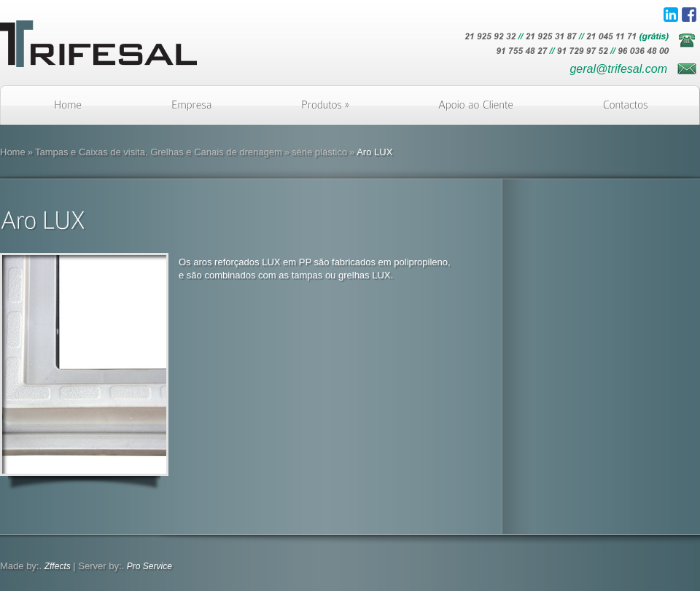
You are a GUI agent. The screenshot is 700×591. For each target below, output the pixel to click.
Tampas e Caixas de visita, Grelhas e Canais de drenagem (159, 152)
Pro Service (149, 566)
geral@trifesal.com (618, 69)
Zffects (58, 566)
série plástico (319, 152)
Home (13, 152)
